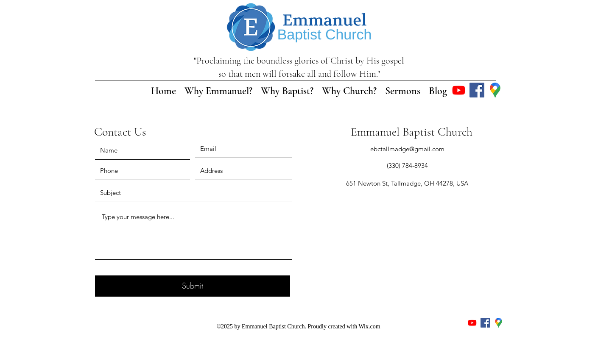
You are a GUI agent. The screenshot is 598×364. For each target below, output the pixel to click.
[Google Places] (495, 90)
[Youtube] (459, 90)
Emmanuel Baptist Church (412, 132)
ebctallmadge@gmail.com (407, 149)
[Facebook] (477, 90)
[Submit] (193, 286)
